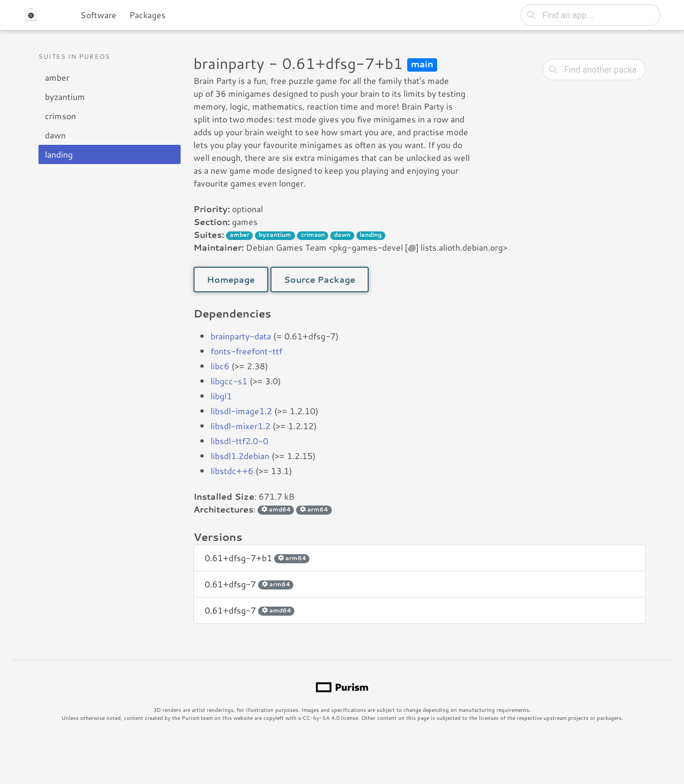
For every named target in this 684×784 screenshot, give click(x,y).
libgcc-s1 (229, 381)
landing (59, 154)
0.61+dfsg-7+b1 (257, 558)
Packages (147, 15)
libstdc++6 (232, 471)
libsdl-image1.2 (241, 411)
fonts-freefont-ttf (246, 351)
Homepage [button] (231, 279)
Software (98, 15)
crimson (60, 116)
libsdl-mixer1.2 (240, 426)
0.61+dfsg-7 (249, 584)
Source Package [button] (320, 279)
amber (57, 77)
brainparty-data (241, 336)
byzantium (65, 96)
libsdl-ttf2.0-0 (239, 441)
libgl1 (221, 396)
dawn (55, 135)
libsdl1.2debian (240, 456)
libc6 (220, 366)
